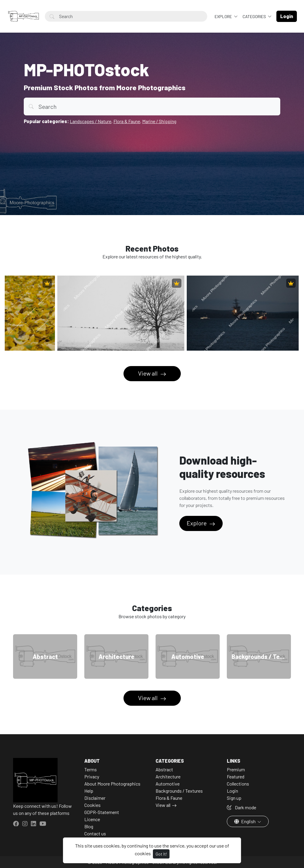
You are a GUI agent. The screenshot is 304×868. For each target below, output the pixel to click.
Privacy (92, 776)
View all (148, 373)
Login (232, 791)
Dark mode (242, 807)
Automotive (168, 784)
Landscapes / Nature (91, 121)
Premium (236, 769)
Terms (91, 769)
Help (89, 791)
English (245, 821)
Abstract (164, 769)
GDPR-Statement (102, 812)
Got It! (161, 854)
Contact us (95, 833)
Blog (89, 826)
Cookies (92, 805)
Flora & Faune (127, 121)
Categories (255, 16)
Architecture (168, 776)
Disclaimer (95, 798)
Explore (224, 16)
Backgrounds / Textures (179, 791)
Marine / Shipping (159, 121)
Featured (236, 776)
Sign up (234, 798)
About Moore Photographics (112, 784)
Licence (92, 819)
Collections (238, 784)
